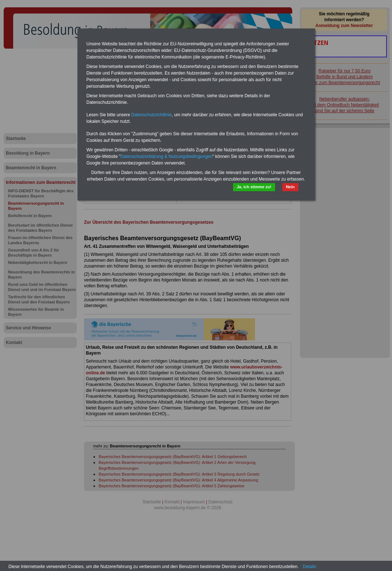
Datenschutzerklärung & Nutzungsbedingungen (167, 156)
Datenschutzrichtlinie (151, 115)
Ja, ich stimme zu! (254, 187)
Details (310, 567)
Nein (290, 187)
